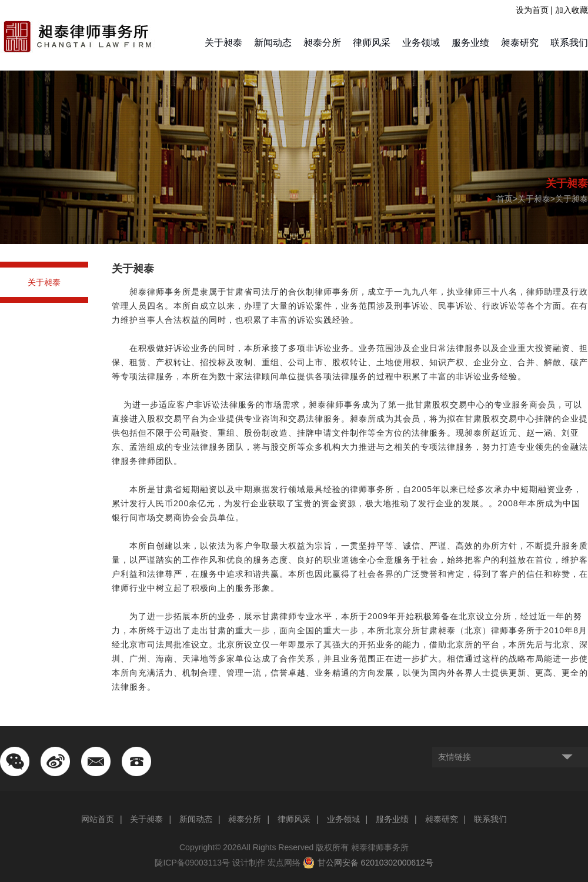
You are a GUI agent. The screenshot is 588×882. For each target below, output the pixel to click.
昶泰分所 (322, 43)
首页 (505, 199)
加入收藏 (572, 10)
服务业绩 (470, 43)
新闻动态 (273, 43)
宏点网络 (284, 863)
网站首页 (98, 819)
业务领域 (421, 43)
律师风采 (372, 43)
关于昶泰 (223, 43)
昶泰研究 (520, 43)
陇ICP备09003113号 (192, 863)
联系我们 (569, 43)
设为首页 (532, 10)
